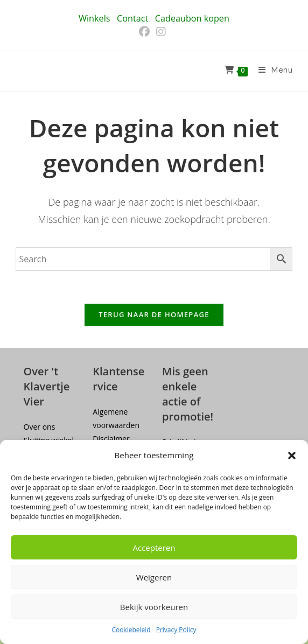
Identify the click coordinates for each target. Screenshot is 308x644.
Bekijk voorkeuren (154, 607)
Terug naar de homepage (154, 314)
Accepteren (154, 548)
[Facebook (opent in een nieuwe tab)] (146, 32)
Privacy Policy (176, 630)
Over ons (40, 427)
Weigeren (154, 577)
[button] (292, 456)
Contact (132, 18)
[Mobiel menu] (272, 71)
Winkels (94, 18)
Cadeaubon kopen (192, 18)
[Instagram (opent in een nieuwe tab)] (161, 32)
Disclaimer (111, 439)
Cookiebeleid (131, 630)
